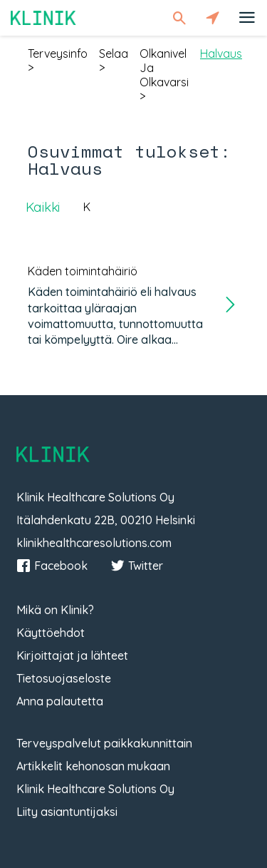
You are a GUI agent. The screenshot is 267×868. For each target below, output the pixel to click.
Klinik (43, 17)
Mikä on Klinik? (55, 610)
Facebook (52, 566)
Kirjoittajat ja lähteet (72, 655)
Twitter (137, 566)
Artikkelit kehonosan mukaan (93, 766)
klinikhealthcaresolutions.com (94, 543)
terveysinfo (58, 53)
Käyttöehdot (51, 633)
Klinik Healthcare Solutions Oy (95, 789)
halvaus (221, 53)
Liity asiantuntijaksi (67, 812)
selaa (114, 53)
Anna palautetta (60, 701)
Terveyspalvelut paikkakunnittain (104, 743)
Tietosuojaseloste (64, 678)
